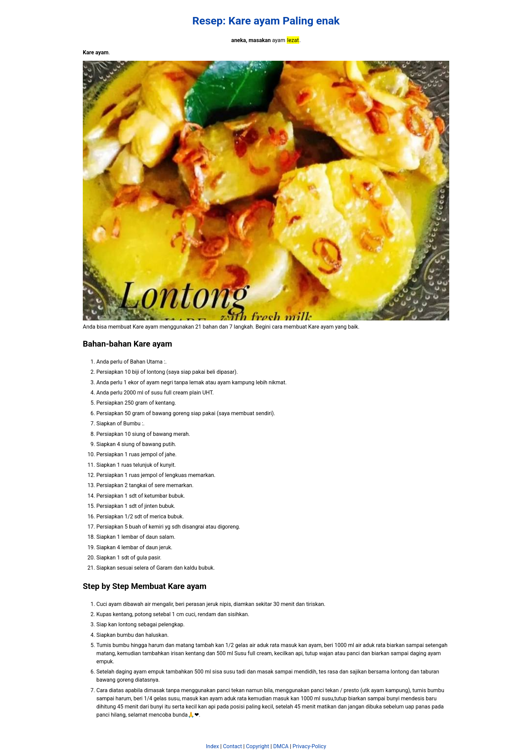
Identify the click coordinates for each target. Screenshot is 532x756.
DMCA (281, 746)
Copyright (258, 746)
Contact (232, 746)
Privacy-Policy (309, 746)
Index (213, 746)
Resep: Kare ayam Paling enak (266, 21)
